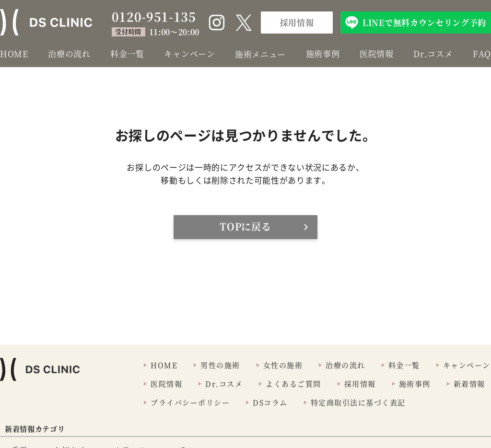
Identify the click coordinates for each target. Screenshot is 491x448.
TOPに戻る (245, 226)
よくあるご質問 (293, 384)
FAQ (482, 53)
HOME (14, 53)
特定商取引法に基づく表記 (358, 402)
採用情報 (297, 22)
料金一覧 (127, 53)
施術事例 (323, 53)
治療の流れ (69, 53)
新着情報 (469, 384)
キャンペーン (189, 53)
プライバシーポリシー (190, 402)
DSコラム (270, 402)
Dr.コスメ (433, 53)
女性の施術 (283, 365)
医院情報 (377, 53)
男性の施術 (220, 365)
